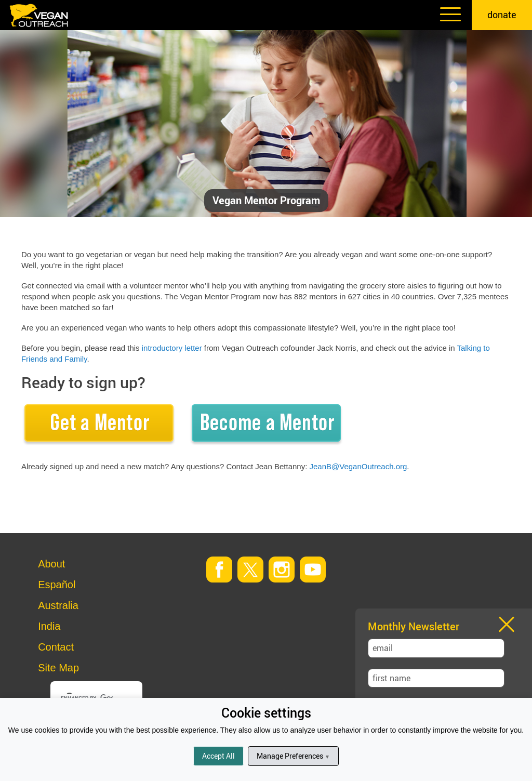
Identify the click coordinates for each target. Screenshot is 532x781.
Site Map (58, 668)
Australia (58, 605)
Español (57, 585)
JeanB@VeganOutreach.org (358, 466)
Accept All (218, 756)
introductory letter (172, 348)
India (49, 626)
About (51, 564)
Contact (56, 647)
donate (502, 15)
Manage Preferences (293, 756)
